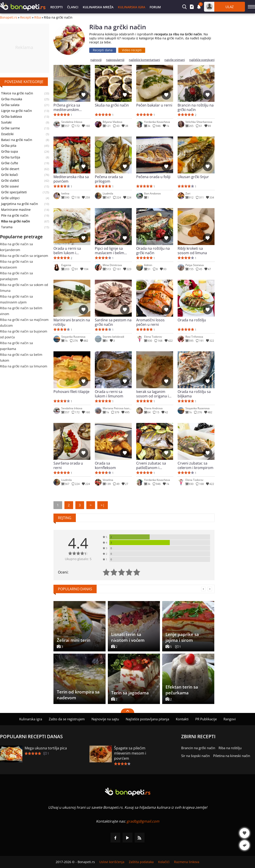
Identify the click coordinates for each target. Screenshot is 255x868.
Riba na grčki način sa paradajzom (16, 276)
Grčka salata (10, 105)
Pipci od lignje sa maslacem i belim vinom (109, 251)
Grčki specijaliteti (14, 192)
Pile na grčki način (15, 215)
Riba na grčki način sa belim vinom (21, 311)
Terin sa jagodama (130, 693)
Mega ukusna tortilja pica (46, 748)
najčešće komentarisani (144, 60)
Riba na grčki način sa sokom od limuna (24, 288)
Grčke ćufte (10, 163)
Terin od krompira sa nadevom (78, 695)
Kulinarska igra (132, 7)
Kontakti (182, 719)
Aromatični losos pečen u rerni (150, 322)
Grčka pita (9, 146)
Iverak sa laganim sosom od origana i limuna (152, 394)
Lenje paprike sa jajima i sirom (182, 637)
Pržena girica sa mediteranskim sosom (67, 107)
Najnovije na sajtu (105, 719)
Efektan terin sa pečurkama (182, 690)
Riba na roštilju (230, 748)
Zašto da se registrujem (67, 719)
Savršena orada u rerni (68, 465)
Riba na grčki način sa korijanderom (16, 247)
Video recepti (132, 50)
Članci (73, 7)
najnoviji (96, 60)
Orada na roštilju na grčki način (153, 251)
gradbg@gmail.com (143, 821)
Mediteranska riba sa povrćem (71, 179)
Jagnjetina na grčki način (20, 204)
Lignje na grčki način (17, 111)
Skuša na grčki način (112, 105)
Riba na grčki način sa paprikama (16, 346)
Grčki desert (10, 169)
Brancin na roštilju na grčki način (196, 107)
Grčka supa (10, 151)
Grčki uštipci (10, 198)
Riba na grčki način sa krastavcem (16, 264)
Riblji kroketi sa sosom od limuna (192, 251)
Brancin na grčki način (198, 748)
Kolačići (164, 862)
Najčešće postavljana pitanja (147, 719)
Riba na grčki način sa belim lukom (21, 357)
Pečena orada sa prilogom (109, 179)
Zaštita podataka (141, 862)
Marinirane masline (16, 210)
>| (103, 505)
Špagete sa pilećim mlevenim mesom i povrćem (130, 753)
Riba (38, 17)
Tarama (7, 227)
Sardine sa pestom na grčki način (113, 322)
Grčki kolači (10, 175)
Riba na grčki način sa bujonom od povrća (24, 334)
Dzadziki (7, 134)
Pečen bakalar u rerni (154, 105)
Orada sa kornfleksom (105, 465)
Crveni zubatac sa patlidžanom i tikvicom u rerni (151, 465)
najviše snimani (175, 60)
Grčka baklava (12, 117)
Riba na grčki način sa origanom (24, 256)
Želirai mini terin (74, 640)
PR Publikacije (206, 719)
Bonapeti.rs (9, 17)
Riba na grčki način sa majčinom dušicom (24, 323)
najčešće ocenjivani (202, 60)
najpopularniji (115, 60)
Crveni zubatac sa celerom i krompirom (195, 465)
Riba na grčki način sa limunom (24, 366)
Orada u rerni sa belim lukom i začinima (67, 251)
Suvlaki (6, 122)
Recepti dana (103, 50)
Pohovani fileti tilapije (71, 392)
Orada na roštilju (192, 320)
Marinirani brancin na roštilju (72, 322)
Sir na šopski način (195, 756)
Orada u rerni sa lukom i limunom (109, 394)
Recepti (56, 7)
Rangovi (230, 719)
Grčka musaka (12, 99)
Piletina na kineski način (232, 756)
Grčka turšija (11, 157)
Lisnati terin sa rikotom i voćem (128, 637)
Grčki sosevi (10, 186)
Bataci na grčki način (17, 140)
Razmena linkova (187, 862)
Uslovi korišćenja (112, 862)
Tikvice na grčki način (17, 93)
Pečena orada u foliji (153, 177)
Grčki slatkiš (10, 181)
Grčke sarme (11, 128)
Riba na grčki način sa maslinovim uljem (16, 299)
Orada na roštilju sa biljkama (194, 394)
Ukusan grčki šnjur (193, 177)
